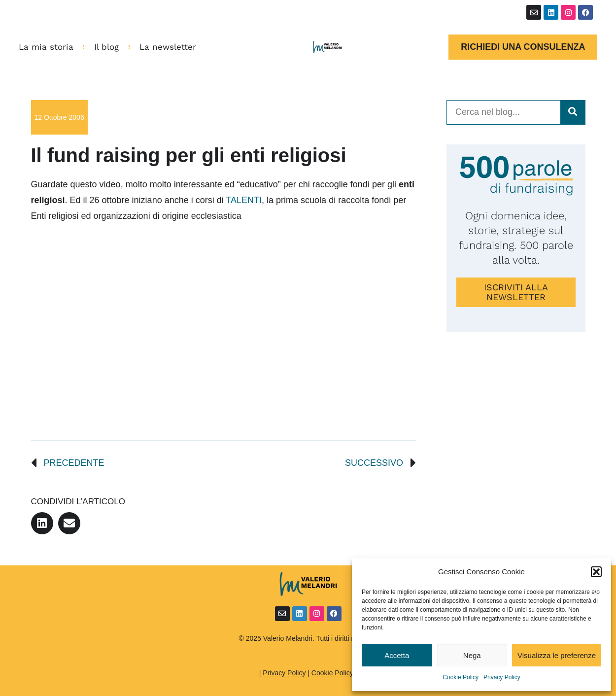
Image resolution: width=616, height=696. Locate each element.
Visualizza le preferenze (557, 655)
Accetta (397, 655)
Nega (472, 655)
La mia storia (46, 47)
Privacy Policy (502, 677)
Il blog (106, 47)
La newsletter (168, 47)
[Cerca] (573, 112)
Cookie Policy (461, 677)
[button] (596, 572)
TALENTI (244, 200)
